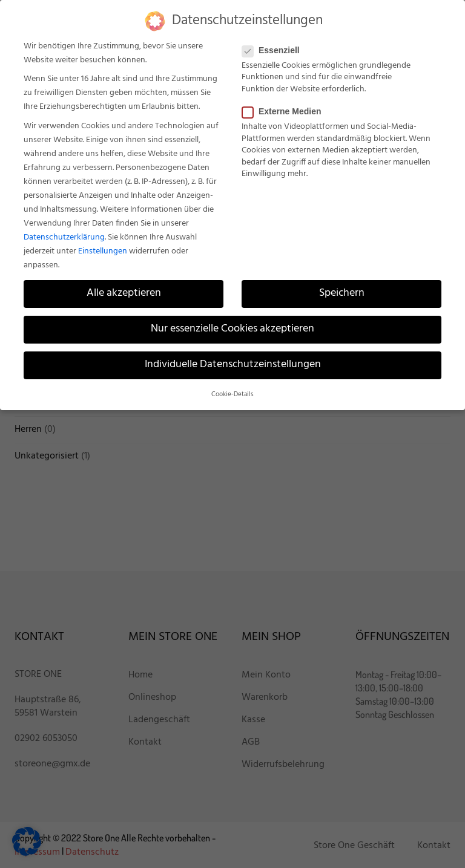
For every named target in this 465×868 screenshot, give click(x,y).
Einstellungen (103, 251)
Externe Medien (285, 111)
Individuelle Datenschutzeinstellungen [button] (233, 365)
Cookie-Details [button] (232, 395)
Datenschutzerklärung (64, 237)
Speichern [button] (342, 293)
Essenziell (275, 50)
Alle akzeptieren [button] (124, 293)
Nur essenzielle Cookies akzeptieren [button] (232, 329)
